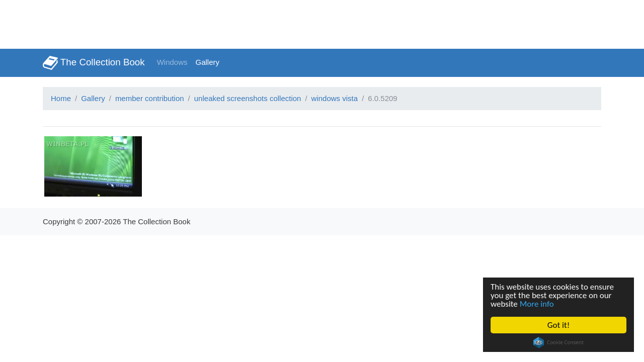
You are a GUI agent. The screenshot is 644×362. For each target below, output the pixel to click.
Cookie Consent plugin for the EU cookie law (558, 342)
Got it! (558, 325)
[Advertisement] (183, 23)
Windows (172, 62)
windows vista (335, 98)
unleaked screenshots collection (248, 98)
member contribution (150, 98)
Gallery (208, 62)
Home (61, 98)
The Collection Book (94, 63)
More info (537, 304)
